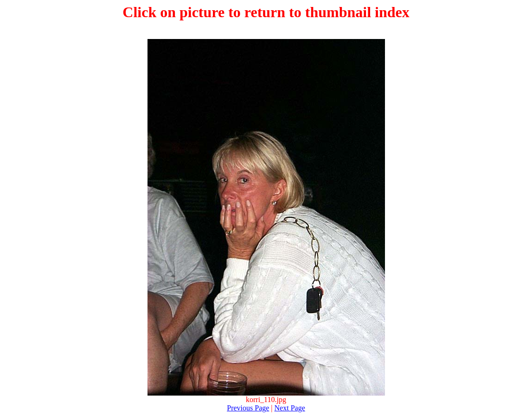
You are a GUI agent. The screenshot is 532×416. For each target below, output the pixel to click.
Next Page (290, 408)
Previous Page (248, 408)
